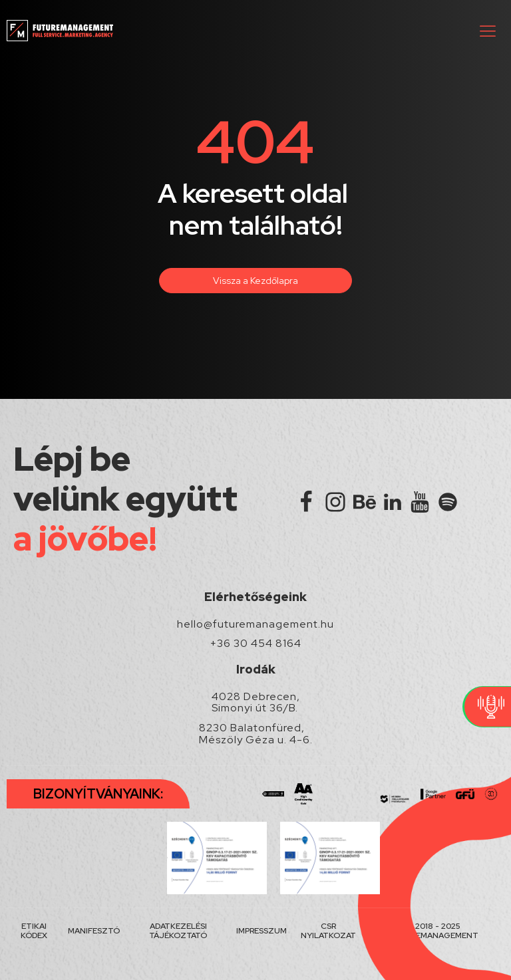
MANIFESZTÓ (94, 931)
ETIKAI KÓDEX (34, 931)
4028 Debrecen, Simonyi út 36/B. (256, 702)
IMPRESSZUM (261, 931)
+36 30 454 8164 (256, 644)
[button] (488, 31)
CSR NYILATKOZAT (328, 931)
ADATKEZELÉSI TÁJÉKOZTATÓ (178, 931)
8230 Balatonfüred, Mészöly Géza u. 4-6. (256, 734)
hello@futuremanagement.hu (255, 624)
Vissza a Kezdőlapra (255, 281)
